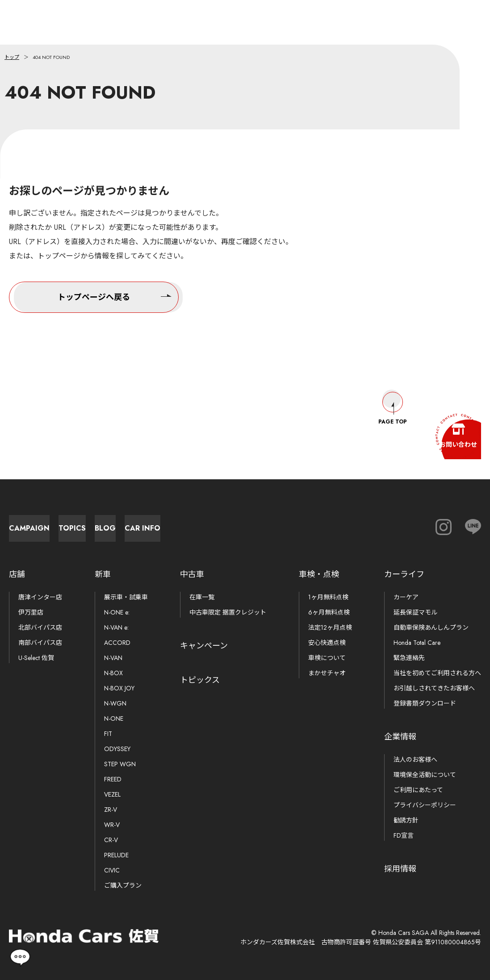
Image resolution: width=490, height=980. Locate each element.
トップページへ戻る (115, 296)
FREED (113, 779)
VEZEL (112, 794)
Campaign (54, 524)
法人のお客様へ (415, 760)
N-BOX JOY (119, 688)
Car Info (348, 524)
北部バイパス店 (40, 627)
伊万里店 (31, 612)
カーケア (406, 597)
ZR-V (111, 810)
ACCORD (117, 643)
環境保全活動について (425, 775)
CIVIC (112, 870)
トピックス (200, 680)
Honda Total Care (417, 643)
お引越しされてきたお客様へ (434, 688)
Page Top (393, 400)
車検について (327, 658)
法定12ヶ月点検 (330, 627)
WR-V (112, 825)
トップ (12, 57)
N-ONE (114, 718)
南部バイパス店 (40, 643)
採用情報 (400, 869)
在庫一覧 (202, 597)
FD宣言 (404, 835)
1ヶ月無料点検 (328, 597)
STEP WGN (120, 764)
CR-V (111, 840)
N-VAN (113, 658)
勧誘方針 (406, 820)
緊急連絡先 (409, 658)
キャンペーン (204, 646)
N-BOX (113, 673)
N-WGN (115, 703)
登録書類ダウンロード (425, 703)
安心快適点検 (327, 643)
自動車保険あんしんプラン (431, 627)
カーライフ (404, 574)
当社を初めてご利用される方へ (437, 673)
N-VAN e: (116, 627)
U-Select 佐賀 (36, 658)
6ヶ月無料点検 (329, 612)
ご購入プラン (123, 885)
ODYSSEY (117, 749)
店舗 (17, 574)
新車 (103, 574)
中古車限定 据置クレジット (228, 612)
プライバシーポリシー (425, 805)
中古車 (192, 574)
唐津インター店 (40, 597)
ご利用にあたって (418, 790)
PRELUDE (116, 855)
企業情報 (400, 737)
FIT (108, 734)
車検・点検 (319, 574)
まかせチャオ (327, 673)
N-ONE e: (117, 612)
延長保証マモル (415, 612)
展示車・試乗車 (126, 597)
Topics (152, 524)
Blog (250, 524)
